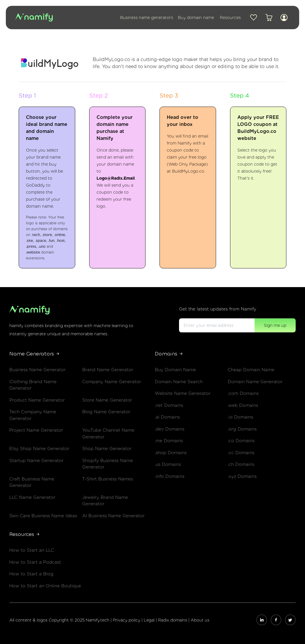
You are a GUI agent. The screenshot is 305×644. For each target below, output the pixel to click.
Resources (230, 18)
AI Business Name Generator (113, 516)
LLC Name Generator (32, 497)
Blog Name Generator (106, 412)
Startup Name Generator (36, 461)
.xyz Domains (242, 476)
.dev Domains (170, 429)
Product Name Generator (37, 400)
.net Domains (169, 405)
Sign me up (275, 325)
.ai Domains (167, 417)
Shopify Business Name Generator (108, 464)
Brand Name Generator (108, 370)
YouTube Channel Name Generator (108, 434)
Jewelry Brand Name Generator (105, 501)
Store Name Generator (107, 400)
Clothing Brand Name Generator (33, 385)
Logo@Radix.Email (116, 178)
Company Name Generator (112, 382)
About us (200, 620)
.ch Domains (241, 464)
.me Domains (169, 441)
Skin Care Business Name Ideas (43, 516)
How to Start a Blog (31, 574)
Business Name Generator (37, 370)
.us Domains (168, 464)
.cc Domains (241, 453)
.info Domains (170, 476)
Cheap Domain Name (251, 370)
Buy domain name (196, 18)
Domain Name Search (179, 382)
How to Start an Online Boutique (45, 586)
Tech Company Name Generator (33, 415)
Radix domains (173, 620)
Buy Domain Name (175, 370)
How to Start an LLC (32, 550)
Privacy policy (127, 620)
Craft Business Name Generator (32, 482)
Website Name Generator (183, 393)
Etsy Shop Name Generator (39, 449)
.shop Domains (171, 453)
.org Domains (242, 429)
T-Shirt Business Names (108, 479)
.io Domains (240, 417)
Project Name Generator (36, 430)
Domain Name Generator (255, 382)
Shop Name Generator (107, 449)
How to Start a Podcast (35, 562)
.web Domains (243, 405)
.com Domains (243, 393)
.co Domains (241, 441)
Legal (150, 620)
